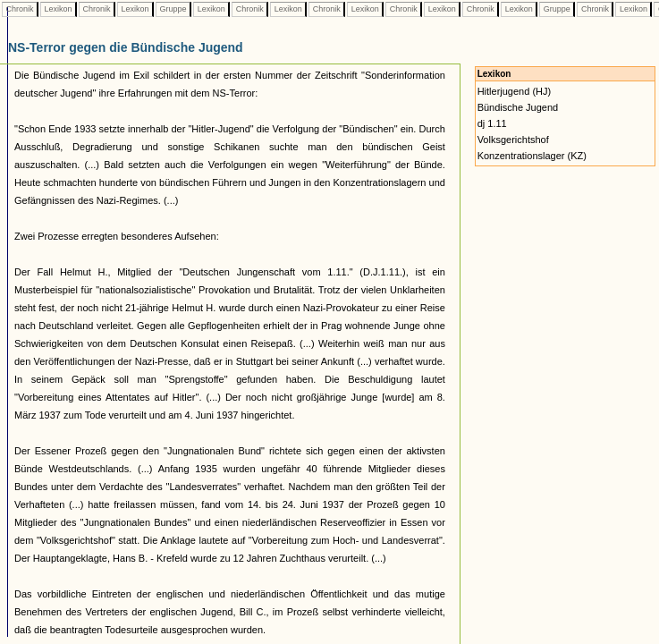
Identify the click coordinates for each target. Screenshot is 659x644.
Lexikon (58, 9)
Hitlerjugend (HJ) (515, 91)
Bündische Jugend (518, 107)
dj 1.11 (492, 123)
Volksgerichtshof (513, 140)
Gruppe (173, 9)
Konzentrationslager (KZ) (532, 156)
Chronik (20, 9)
